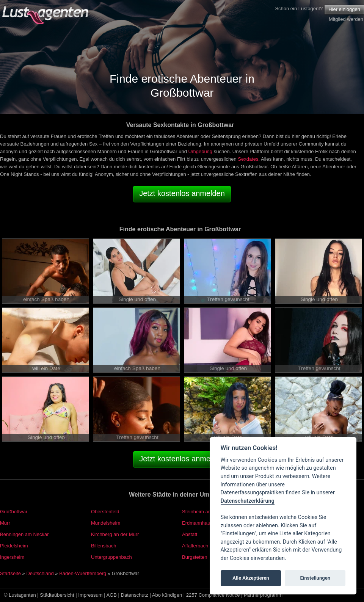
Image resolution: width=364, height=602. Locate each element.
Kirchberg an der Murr (115, 534)
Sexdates (248, 159)
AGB (112, 595)
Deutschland (40, 573)
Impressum (90, 595)
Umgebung (200, 151)
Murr (5, 523)
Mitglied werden (346, 19)
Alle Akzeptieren (251, 578)
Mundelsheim (106, 523)
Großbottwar (14, 512)
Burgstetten (195, 557)
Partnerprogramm (263, 595)
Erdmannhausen (200, 523)
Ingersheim (12, 557)
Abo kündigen (167, 595)
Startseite (10, 573)
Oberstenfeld (105, 512)
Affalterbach (195, 546)
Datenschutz (135, 595)
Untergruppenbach (111, 557)
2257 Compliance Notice (213, 595)
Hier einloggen (344, 9)
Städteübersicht (57, 595)
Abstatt (190, 534)
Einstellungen (315, 578)
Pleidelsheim (14, 546)
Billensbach (104, 546)
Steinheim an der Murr (206, 512)
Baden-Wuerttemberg (83, 573)
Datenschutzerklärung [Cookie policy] (248, 501)
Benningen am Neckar (24, 534)
